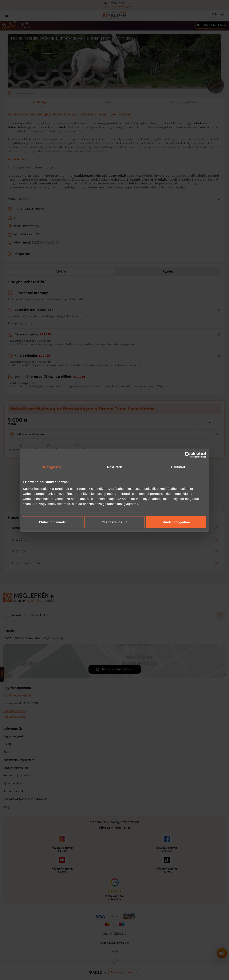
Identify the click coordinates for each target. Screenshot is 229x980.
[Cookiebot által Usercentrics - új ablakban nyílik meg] (188, 455)
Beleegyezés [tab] (51, 467)
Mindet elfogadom (176, 522)
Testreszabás (115, 522)
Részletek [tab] (114, 467)
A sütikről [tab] (178, 467)
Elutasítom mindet (53, 522)
